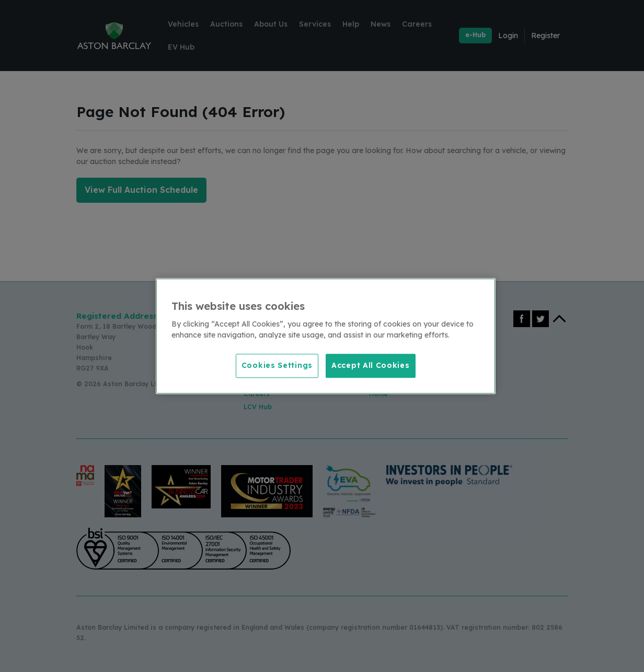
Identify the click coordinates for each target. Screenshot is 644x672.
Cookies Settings (277, 365)
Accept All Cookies (371, 365)
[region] (326, 336)
